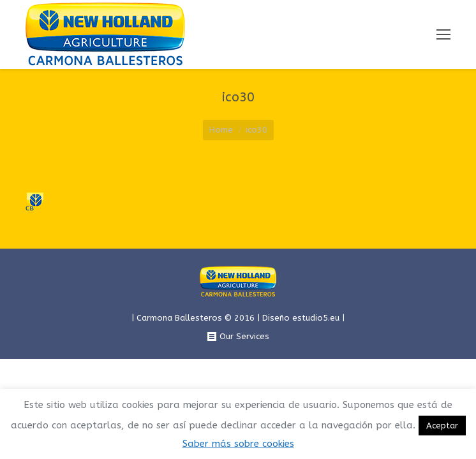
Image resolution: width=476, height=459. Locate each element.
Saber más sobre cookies (238, 444)
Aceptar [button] (442, 426)
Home (221, 130)
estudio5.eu (316, 318)
